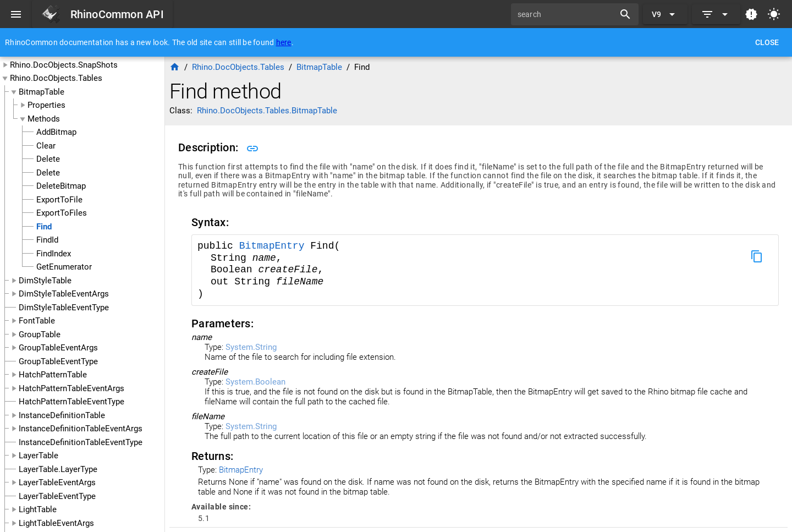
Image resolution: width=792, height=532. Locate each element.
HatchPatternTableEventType (71, 402)
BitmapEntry (275, 246)
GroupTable (40, 334)
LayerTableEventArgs (57, 482)
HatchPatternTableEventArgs (71, 388)
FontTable (37, 321)
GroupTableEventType (58, 361)
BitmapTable (42, 92)
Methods (44, 119)
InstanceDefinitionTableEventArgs (81, 429)
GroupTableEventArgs (58, 348)
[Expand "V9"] (665, 14)
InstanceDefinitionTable (62, 415)
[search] (566, 14)
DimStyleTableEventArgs (64, 294)
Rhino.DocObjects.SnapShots (64, 65)
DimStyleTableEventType (64, 308)
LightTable (38, 509)
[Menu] (16, 14)
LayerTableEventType (57, 496)
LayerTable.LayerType (58, 469)
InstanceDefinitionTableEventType (81, 442)
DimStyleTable (45, 281)
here (284, 42)
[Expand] (716, 14)
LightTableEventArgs (56, 523)
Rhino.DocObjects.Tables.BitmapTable (267, 111)
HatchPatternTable (53, 375)
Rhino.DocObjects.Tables (56, 78)
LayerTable (38, 456)
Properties (46, 105)
